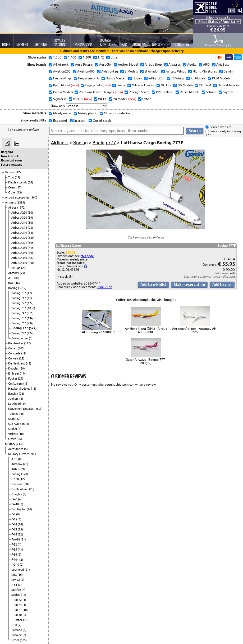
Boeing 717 (19, 298)
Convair (14, 358)
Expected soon (11, 160)
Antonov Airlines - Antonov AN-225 (195, 330)
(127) (30, 303)
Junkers (14, 399)
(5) (26, 449)
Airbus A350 (20, 258)
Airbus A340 (20, 253)
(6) (25, 630)
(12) (22, 479)
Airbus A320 (20, 238)
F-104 (15, 560)
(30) (30, 223)
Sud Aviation (17, 424)
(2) (21, 560)
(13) (19, 192)
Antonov (14, 273)
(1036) (31, 308)
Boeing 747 (19, 313)
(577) (33, 328)
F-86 (15, 555)
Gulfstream (16, 384)
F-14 (15, 524)
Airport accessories (18, 197)
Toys (12, 177)
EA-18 (15, 504)
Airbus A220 (20, 213)
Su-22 (19, 600)
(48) (22, 414)
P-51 (15, 585)
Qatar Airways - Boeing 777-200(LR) (146, 361)
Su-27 (19, 610)
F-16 (15, 534)
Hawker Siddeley (20, 389)
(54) (30, 182)
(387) (31, 258)
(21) (24, 268)
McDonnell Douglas (21, 409)
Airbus (13, 208)
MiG (14, 575)
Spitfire (17, 590)
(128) (25, 474)
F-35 (15, 550)
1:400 (70, 252)
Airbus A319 (20, 233)
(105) (21, 348)
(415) (31, 248)
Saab (12, 419)
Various (10, 172)
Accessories (16, 449)
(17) (19, 187)
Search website (220, 127)
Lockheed (15, 404)
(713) (19, 444)
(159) (38, 409)
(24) (20, 524)
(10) (21, 434)
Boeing (13, 288)
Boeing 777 (20, 328)
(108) (31, 263)
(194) (30, 318)
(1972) (21, 208)
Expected (60, 121)
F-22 (15, 544)
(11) (29, 298)
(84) (30, 233)
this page (87, 256)
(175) (23, 640)
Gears (12, 187)
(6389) (21, 202)
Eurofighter (19, 509)
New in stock (10, 156)
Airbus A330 (20, 248)
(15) (17, 177)
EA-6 (15, 499)
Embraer (14, 373)
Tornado (17, 630)
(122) (27, 343)
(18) (26, 384)
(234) (30, 323)
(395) (31, 243)
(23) (32, 489)
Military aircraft (19, 454)
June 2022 (104, 287)
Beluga (16, 268)
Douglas (14, 368)
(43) (29, 363)
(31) (23, 539)
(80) (30, 253)
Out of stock (101, 121)
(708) (33, 454)
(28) (21, 394)
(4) (21, 399)
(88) (17, 278)
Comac (13, 348)
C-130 (15, 479)
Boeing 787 (19, 333)
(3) (21, 504)
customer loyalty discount (216, 276)
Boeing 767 (19, 323)
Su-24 (19, 605)
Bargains (7, 152)
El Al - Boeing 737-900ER (97, 332)
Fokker (13, 379)
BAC (11, 283)
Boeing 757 (19, 318)
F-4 (14, 514)
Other (12, 192)
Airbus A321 (20, 243)
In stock (79, 121)
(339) (31, 238)
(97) (18, 172)
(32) (20, 534)
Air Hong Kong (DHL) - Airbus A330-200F (146, 330)
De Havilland (17, 363)
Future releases (12, 165)
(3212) (22, 288)
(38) (26, 484)
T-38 (15, 625)
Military (10, 444)
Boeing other (20, 338)
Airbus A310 (20, 223)
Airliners (11, 202)
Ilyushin (13, 394)
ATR (11, 278)
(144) (23, 373)
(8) (27, 424)
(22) (22, 358)
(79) (22, 273)
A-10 (15, 459)
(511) (30, 313)
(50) (30, 213)
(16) (17, 283)
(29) (21, 379)
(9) (25, 494)
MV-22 (16, 580)
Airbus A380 (20, 263)
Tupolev (14, 414)
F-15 (15, 529)
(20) (26, 464)
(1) (31, 338)
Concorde (15, 353)
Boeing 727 (19, 303)
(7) (20, 625)
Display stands (18, 182)
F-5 (14, 519)
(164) (34, 197)
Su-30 (19, 615)
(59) (30, 218)
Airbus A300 (20, 218)
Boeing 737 (19, 308)
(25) (30, 228)
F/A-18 (16, 539)
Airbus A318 (20, 228)
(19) (24, 353)
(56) (19, 439)
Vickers (13, 434)
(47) (29, 293)
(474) (30, 333)
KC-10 (16, 565)
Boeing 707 (19, 293)
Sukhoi (13, 429)
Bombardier (16, 343)
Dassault (17, 484)
